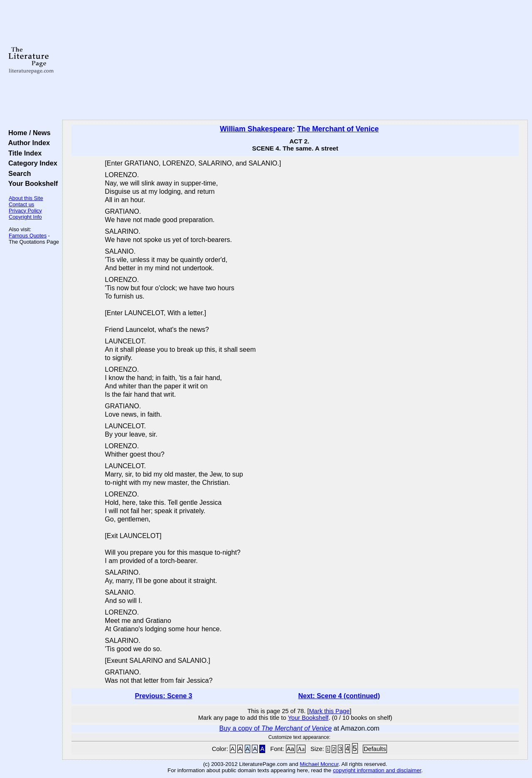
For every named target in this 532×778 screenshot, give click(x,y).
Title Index (23, 153)
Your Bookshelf (31, 183)
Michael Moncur (319, 764)
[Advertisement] (295, 60)
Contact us (21, 204)
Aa (291, 749)
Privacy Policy (25, 211)
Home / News (28, 133)
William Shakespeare (256, 129)
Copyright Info (25, 217)
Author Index (27, 143)
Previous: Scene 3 (164, 696)
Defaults (375, 749)
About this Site (26, 198)
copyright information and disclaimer (377, 770)
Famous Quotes (28, 236)
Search (18, 173)
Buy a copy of (275, 728)
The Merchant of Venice (338, 129)
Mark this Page (329, 711)
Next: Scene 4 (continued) (339, 696)
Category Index (31, 163)
